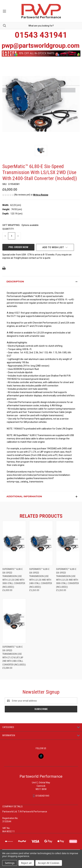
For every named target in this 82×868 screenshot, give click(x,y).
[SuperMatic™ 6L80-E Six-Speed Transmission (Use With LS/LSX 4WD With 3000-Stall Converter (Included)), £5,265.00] (68, 543)
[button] (39, 195)
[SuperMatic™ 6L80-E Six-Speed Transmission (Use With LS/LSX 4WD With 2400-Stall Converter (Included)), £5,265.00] (41, 543)
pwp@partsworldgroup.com (41, 46)
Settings (10, 863)
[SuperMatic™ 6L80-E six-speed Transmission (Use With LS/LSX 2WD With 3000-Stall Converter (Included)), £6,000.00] (14, 543)
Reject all (26, 863)
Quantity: (8, 229)
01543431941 (43, 796)
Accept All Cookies (49, 863)
